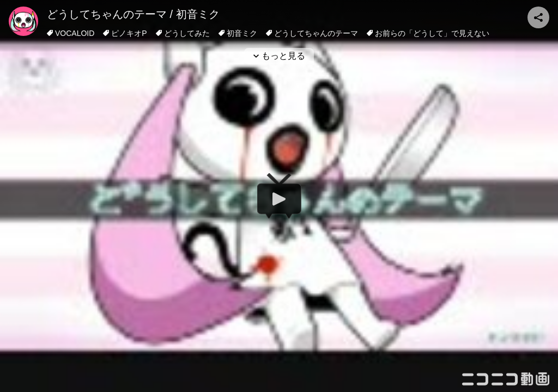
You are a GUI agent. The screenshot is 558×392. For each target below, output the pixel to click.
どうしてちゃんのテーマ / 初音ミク (133, 14)
